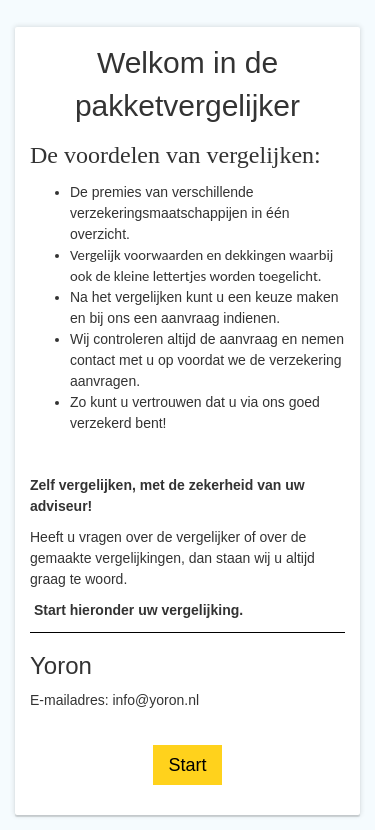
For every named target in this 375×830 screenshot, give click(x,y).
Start (187, 765)
